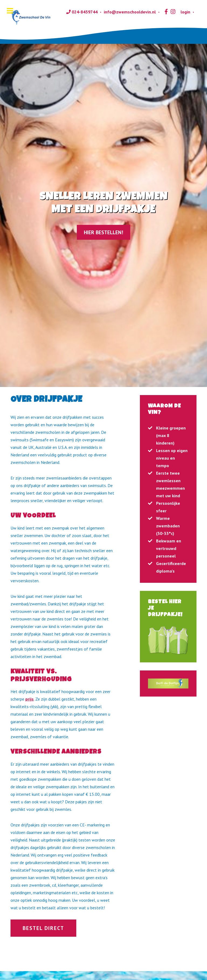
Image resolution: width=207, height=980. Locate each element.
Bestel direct (43, 928)
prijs (30, 699)
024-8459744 (82, 12)
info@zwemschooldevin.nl (130, 12)
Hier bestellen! (103, 232)
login (183, 12)
